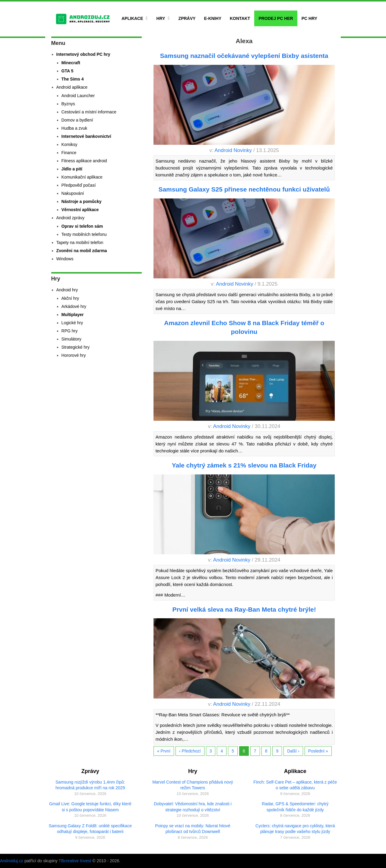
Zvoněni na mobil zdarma (82, 251)
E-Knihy (213, 18)
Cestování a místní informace (89, 112)
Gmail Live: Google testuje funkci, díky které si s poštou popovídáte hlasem (90, 807)
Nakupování (73, 193)
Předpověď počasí (79, 185)
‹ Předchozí (190, 751)
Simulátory (71, 339)
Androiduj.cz (12, 861)
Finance (69, 153)
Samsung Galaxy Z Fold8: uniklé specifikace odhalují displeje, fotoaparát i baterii (90, 829)
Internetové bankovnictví (86, 136)
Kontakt (240, 18)
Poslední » (318, 751)
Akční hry (70, 298)
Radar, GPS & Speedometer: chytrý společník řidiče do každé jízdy (295, 807)
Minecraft (71, 63)
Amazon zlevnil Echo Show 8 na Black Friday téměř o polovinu (244, 327)
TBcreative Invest (75, 861)
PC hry (309, 18)
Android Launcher (78, 96)
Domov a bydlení (77, 120)
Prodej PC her (276, 18)
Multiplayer (73, 315)
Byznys (68, 104)
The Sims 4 (73, 79)
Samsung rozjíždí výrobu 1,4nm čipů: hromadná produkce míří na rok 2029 (90, 785)
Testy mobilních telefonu (84, 234)
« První (164, 751)
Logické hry (72, 323)
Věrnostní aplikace (80, 210)
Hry (161, 18)
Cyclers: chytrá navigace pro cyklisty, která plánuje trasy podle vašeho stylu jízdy (295, 829)
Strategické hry (76, 347)
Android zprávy (70, 218)
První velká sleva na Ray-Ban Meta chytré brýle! (244, 609)
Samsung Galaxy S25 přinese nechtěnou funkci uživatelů (244, 189)
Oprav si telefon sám (82, 226)
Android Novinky (233, 150)
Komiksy (70, 144)
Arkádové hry (74, 306)
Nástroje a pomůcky (82, 201)
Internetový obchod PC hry (83, 54)
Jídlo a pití (72, 169)
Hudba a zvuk (74, 128)
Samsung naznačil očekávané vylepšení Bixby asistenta (244, 56)
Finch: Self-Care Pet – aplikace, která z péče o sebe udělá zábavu (295, 785)
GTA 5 (68, 71)
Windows (65, 259)
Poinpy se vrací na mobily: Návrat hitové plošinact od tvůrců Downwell (193, 829)
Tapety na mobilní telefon (80, 242)
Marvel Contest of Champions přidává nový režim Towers (193, 785)
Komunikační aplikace (82, 177)
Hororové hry (74, 355)
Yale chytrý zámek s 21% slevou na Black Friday (244, 465)
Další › (293, 751)
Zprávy (187, 18)
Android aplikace (72, 87)
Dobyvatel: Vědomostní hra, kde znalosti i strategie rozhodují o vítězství (193, 807)
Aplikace (132, 18)
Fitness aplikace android (84, 161)
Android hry (67, 290)
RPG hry (70, 331)
